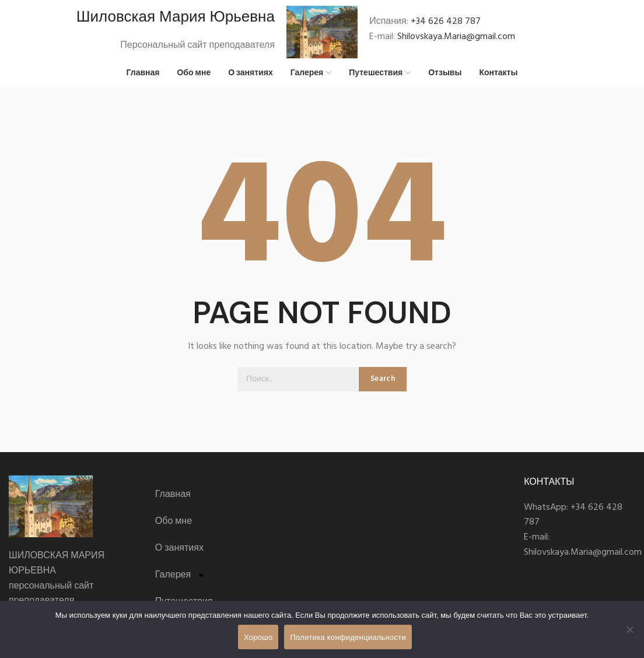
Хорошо (258, 637)
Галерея (181, 580)
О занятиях (179, 554)
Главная (173, 500)
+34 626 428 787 (446, 24)
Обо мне (174, 527)
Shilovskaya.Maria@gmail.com (456, 39)
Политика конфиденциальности (348, 637)
